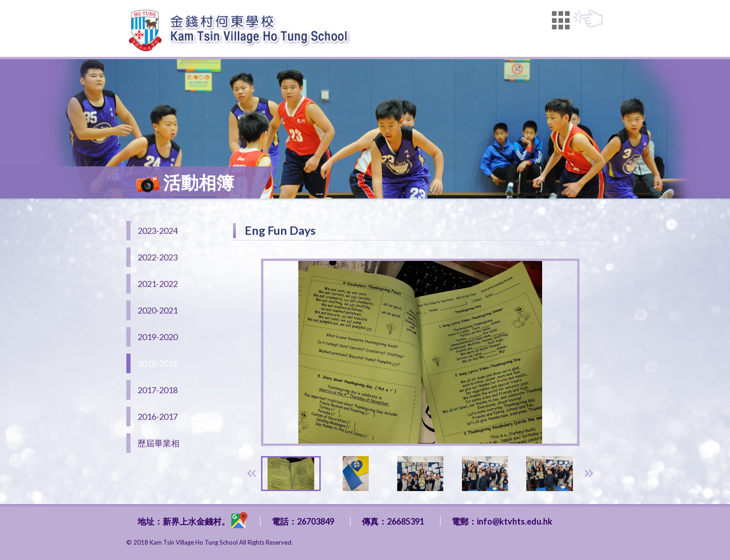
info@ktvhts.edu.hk (515, 521)
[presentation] (251, 473)
